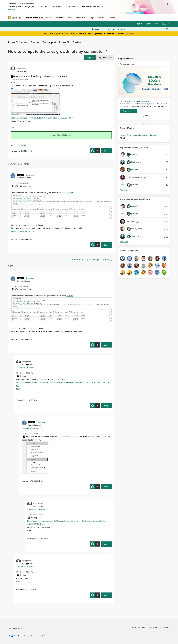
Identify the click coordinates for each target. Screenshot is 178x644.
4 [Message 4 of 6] (24, 400)
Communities (81, 18)
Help (156, 24)
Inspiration (60, 18)
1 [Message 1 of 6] (18, 151)
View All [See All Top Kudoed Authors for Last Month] (124, 242)
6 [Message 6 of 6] (35, 538)
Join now (12, 9)
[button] (89, 58)
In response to (25, 367)
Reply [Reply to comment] (106, 245)
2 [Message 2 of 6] (18, 239)
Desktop (77, 42)
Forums (49, 18)
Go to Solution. (64, 135)
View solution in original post (23, 231)
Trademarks (164, 627)
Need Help (22, 145)
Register (139, 24)
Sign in (148, 24)
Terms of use (153, 627)
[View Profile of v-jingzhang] (29, 175)
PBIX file (70, 192)
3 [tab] (144, 117)
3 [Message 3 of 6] (24, 589)
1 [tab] (141, 117)
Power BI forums (17, 42)
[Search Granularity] (100, 29)
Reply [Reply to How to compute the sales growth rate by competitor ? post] (106, 151)
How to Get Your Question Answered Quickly (139, 135)
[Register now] (129, 111)
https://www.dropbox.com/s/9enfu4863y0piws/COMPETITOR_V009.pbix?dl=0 (42, 118)
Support (112, 18)
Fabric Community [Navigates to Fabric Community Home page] (34, 18)
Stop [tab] (146, 117)
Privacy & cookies (139, 627)
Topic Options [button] (104, 57)
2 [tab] (142, 117)
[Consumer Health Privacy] (40, 636)
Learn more (130, 34)
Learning (101, 18)
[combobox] (140, 29)
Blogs (92, 18)
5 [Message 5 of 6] (29, 481)
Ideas (70, 18)
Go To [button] (164, 24)
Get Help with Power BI (56, 42)
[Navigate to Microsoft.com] (15, 18)
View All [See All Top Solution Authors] (124, 190)
